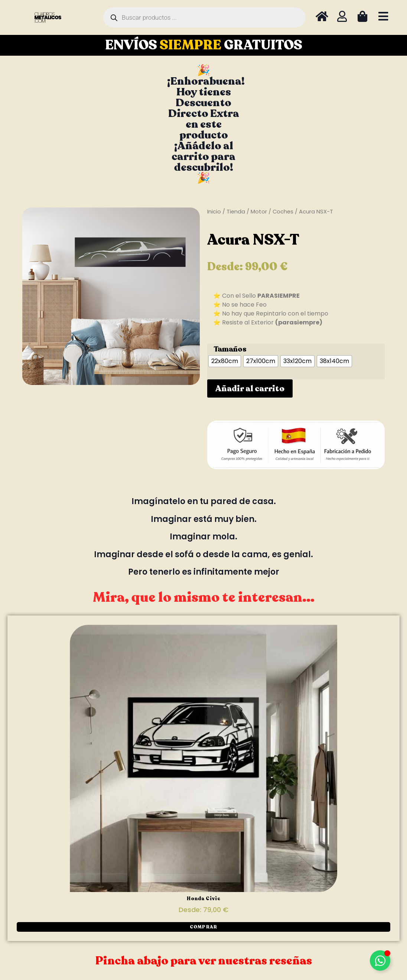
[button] (203, 927)
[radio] (225, 361)
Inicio (214, 212)
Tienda (236, 212)
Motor (259, 212)
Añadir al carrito (250, 389)
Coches (283, 212)
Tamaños (230, 349)
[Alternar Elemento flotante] (380, 961)
